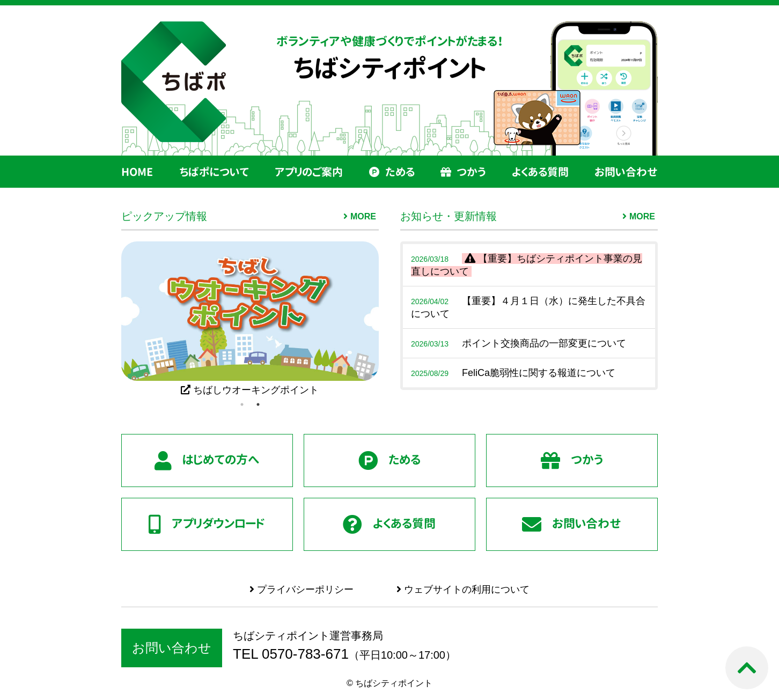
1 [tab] (242, 404)
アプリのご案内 (309, 172)
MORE (363, 216)
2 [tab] (258, 404)
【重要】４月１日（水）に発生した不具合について (528, 307)
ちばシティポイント (390, 68)
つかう (463, 172)
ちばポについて (214, 172)
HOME (137, 172)
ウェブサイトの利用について (463, 590)
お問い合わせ (626, 172)
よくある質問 (540, 172)
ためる (392, 172)
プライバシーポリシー (302, 590)
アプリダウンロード (207, 525)
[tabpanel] (250, 319)
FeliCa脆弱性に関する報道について (513, 373)
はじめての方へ (207, 461)
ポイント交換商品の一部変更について (519, 343)
